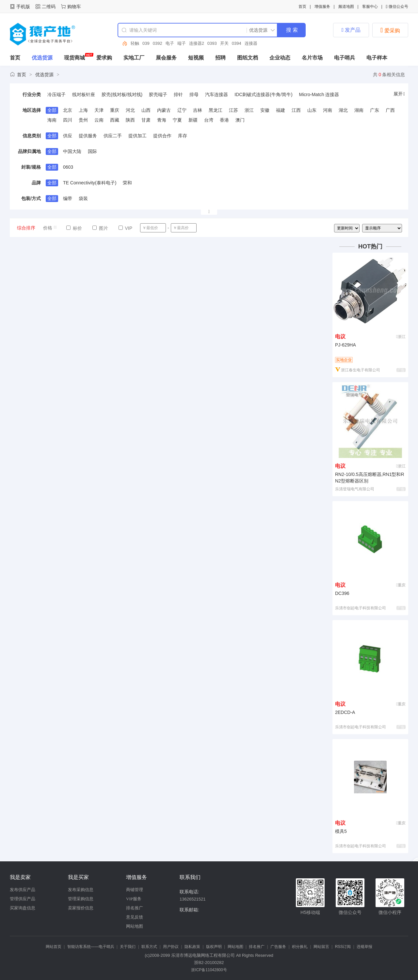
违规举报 (364, 947)
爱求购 (104, 58)
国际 (92, 151)
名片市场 (312, 58)
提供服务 (88, 136)
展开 (399, 94)
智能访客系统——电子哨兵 (91, 947)
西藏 (115, 120)
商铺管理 (135, 890)
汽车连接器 (217, 94)
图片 (100, 228)
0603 (68, 167)
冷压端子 (56, 94)
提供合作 (162, 136)
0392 (158, 43)
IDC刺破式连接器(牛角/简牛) (263, 94)
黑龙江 (216, 110)
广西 (390, 110)
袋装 (83, 198)
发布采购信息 (81, 890)
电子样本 (377, 58)
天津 (99, 110)
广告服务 (278, 947)
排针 (178, 94)
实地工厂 (134, 58)
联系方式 (149, 947)
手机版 (23, 7)
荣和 (127, 183)
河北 (130, 110)
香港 (224, 120)
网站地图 (135, 926)
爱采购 (390, 30)
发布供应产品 (23, 890)
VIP (125, 228)
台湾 (209, 120)
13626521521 (193, 899)
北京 (68, 110)
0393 (212, 43)
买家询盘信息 (23, 908)
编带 (68, 198)
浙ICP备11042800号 (209, 970)
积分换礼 (300, 947)
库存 (183, 136)
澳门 (240, 120)
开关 (224, 43)
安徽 (265, 110)
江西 (296, 110)
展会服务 (166, 58)
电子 (170, 43)
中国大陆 (72, 151)
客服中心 (370, 7)
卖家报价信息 (81, 908)
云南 (99, 120)
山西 (146, 110)
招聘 (220, 58)
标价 (74, 228)
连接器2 (197, 43)
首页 (302, 7)
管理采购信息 (81, 899)
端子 (182, 43)
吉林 (198, 110)
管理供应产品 (23, 899)
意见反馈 (135, 917)
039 (146, 43)
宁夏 (177, 120)
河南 (328, 110)
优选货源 (42, 58)
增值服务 (322, 7)
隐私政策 (192, 947)
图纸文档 (248, 58)
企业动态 (280, 58)
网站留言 (321, 947)
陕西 (130, 120)
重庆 (115, 110)
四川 (68, 120)
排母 (194, 94)
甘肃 (146, 120)
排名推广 (135, 908)
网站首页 (54, 947)
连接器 (251, 43)
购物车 (74, 7)
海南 (52, 120)
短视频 (196, 58)
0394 (237, 43)
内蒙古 (164, 110)
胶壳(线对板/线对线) (122, 94)
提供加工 (137, 136)
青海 (162, 120)
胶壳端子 (158, 94)
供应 (68, 136)
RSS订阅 (343, 947)
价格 (50, 228)
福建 (281, 110)
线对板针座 (84, 94)
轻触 (135, 43)
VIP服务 (134, 899)
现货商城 (74, 58)
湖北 (343, 110)
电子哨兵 (345, 58)
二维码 (49, 7)
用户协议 (171, 947)
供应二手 (113, 136)
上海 (83, 110)
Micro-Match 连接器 (319, 94)
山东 (312, 110)
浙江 (249, 110)
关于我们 (128, 947)
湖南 (359, 110)
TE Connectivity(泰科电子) (90, 183)
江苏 (233, 110)
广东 (375, 110)
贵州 (83, 120)
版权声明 (214, 947)
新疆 (193, 120)
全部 (52, 110)
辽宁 (182, 110)
